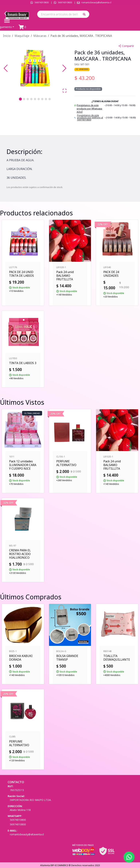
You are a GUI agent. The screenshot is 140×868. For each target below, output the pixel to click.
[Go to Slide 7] (42, 99)
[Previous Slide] (6, 68)
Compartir (126, 46)
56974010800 (42, 2)
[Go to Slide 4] (31, 99)
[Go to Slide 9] (50, 99)
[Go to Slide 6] (39, 99)
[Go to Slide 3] (28, 99)
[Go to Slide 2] (24, 99)
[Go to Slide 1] (20, 99)
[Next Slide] (64, 68)
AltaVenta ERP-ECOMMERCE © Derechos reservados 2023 (70, 865)
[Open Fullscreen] (65, 91)
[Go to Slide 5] (35, 99)
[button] (85, 14)
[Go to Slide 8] (46, 99)
